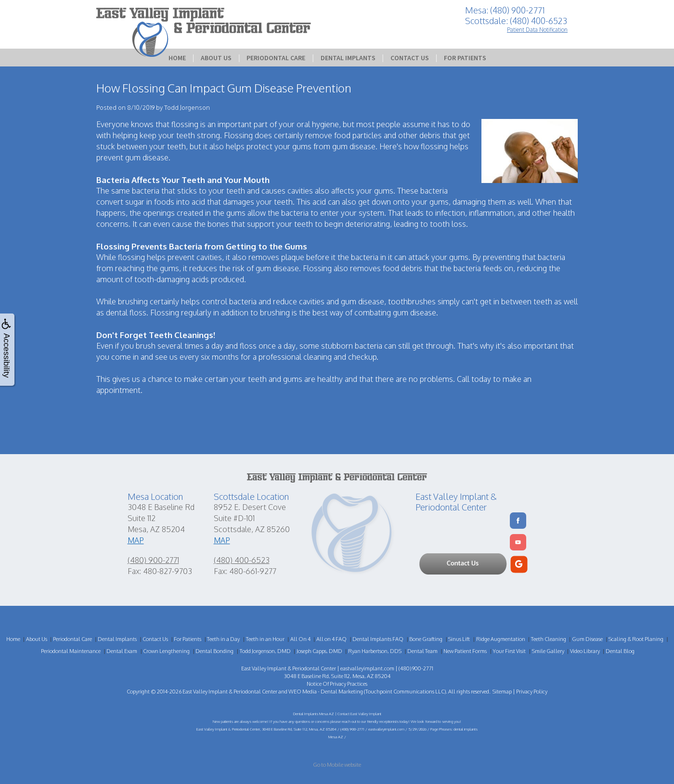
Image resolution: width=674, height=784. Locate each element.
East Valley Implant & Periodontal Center (230, 692)
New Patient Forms (465, 651)
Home (177, 58)
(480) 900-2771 (153, 560)
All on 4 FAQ (331, 639)
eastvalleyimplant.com (367, 668)
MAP (136, 540)
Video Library (585, 651)
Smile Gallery (548, 651)
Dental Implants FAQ (378, 639)
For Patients (465, 58)
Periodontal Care (276, 58)
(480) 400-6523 (242, 560)
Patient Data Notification (537, 30)
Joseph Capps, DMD (319, 651)
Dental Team (422, 651)
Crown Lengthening (166, 651)
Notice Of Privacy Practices (337, 684)
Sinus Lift (459, 639)
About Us (216, 58)
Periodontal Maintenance (71, 651)
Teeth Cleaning (549, 639)
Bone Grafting (426, 639)
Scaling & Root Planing (636, 639)
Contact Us (410, 58)
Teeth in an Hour (265, 639)
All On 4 (300, 639)
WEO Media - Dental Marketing (326, 692)
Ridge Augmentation (501, 639)
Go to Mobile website (337, 765)
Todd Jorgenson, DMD (265, 651)
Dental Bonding (214, 651)
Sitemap (502, 692)
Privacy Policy (532, 692)
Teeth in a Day (223, 639)
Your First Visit (509, 651)
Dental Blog (620, 651)
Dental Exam (122, 651)
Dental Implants (348, 58)
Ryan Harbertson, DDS (375, 651)
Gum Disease (587, 639)
